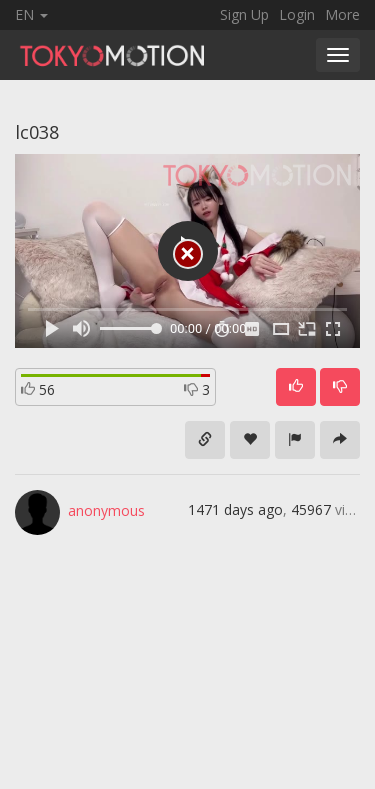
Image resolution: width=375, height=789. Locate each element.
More (342, 14)
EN (31, 14)
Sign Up (244, 14)
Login (297, 14)
